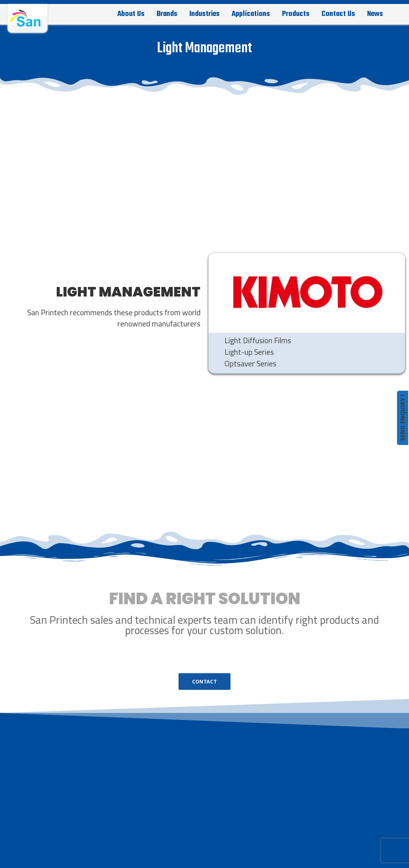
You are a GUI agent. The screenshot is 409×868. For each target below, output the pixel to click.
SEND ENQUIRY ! (402, 418)
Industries (204, 14)
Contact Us (338, 14)
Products (296, 14)
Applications (251, 14)
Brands (167, 14)
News (375, 14)
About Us (131, 14)
